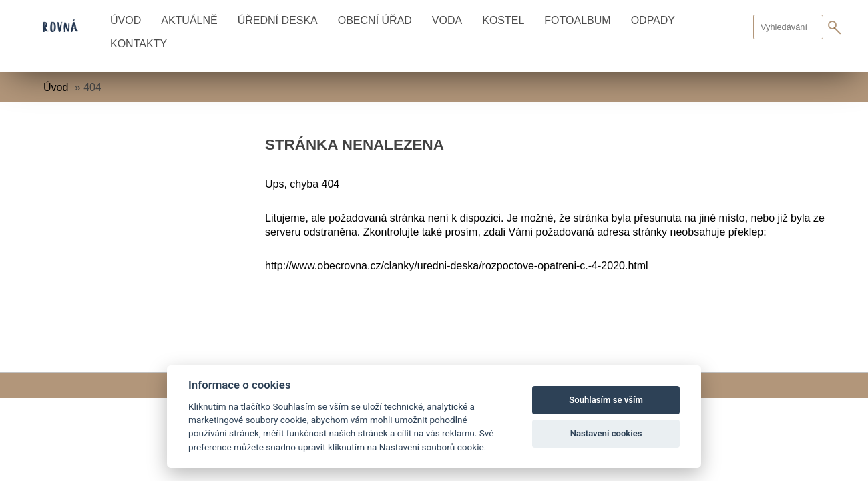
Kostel (503, 20)
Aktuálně (189, 20)
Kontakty (139, 44)
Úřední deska (278, 20)
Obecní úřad (375, 20)
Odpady (653, 20)
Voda (447, 20)
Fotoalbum (577, 20)
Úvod (126, 20)
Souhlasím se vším (606, 400)
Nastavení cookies (606, 433)
